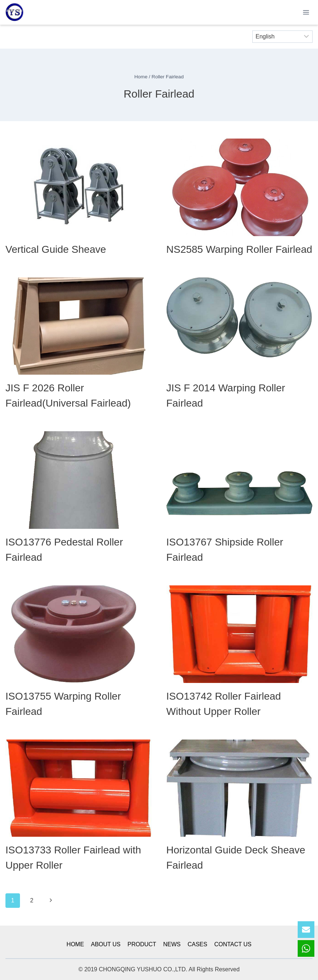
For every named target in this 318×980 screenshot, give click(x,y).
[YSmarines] (15, 13)
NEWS (172, 944)
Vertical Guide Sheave (56, 249)
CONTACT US (233, 944)
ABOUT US (106, 944)
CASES (197, 944)
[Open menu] (306, 12)
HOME (75, 944)
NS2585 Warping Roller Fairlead (239, 249)
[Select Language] (282, 37)
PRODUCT (142, 944)
